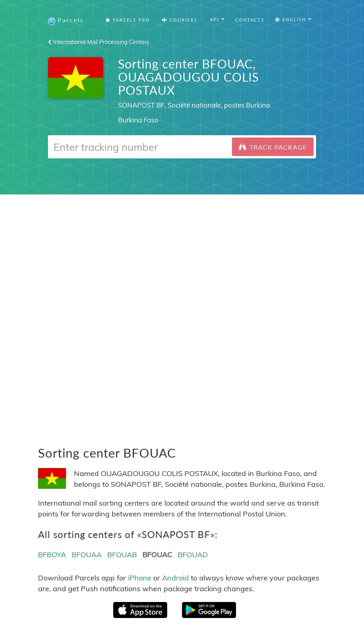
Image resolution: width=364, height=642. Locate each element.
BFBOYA (52, 555)
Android (175, 578)
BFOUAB (122, 555)
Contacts (250, 20)
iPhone (140, 578)
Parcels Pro (128, 20)
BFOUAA (87, 555)
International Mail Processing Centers (99, 42)
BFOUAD (193, 555)
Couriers (180, 20)
